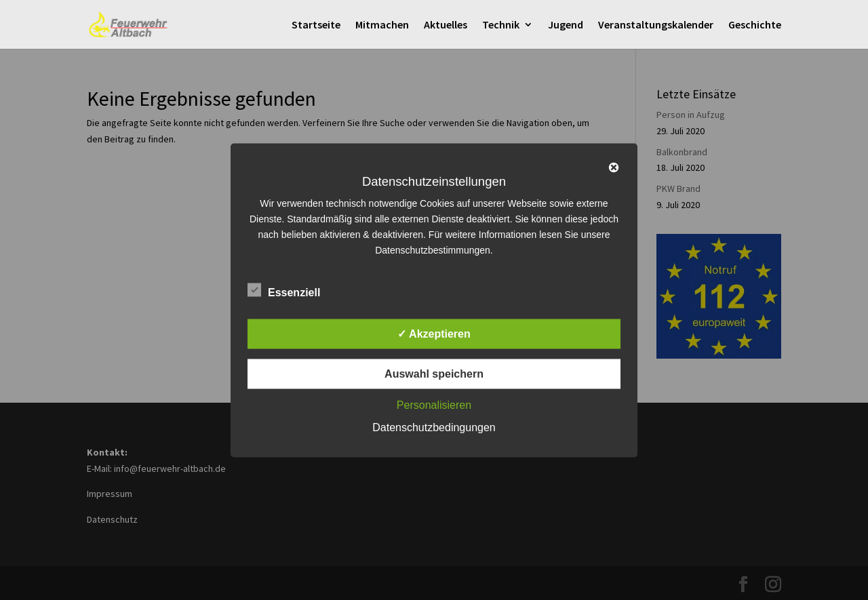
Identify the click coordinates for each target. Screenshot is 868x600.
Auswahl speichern (434, 373)
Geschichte (755, 25)
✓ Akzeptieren (434, 333)
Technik (501, 25)
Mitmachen (382, 25)
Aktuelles (446, 25)
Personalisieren (434, 404)
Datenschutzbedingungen (434, 427)
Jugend (566, 25)
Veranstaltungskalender (656, 25)
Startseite (316, 25)
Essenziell (284, 290)
